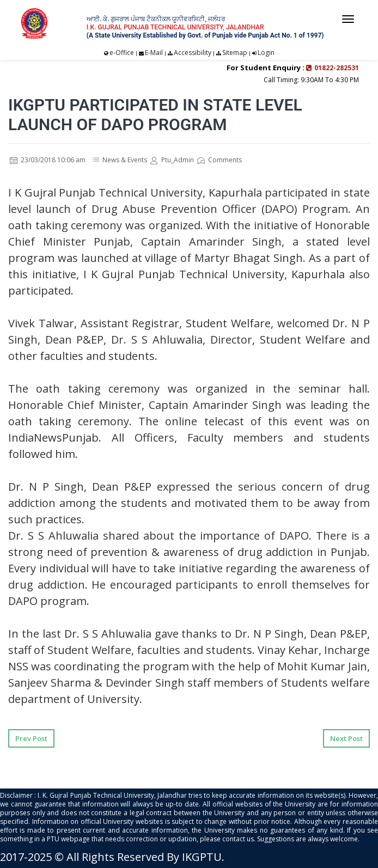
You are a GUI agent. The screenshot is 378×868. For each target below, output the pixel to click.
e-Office (122, 53)
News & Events (125, 160)
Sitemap (235, 53)
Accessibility (193, 53)
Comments (220, 160)
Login (266, 53)
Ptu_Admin (172, 160)
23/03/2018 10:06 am (48, 160)
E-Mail (154, 53)
